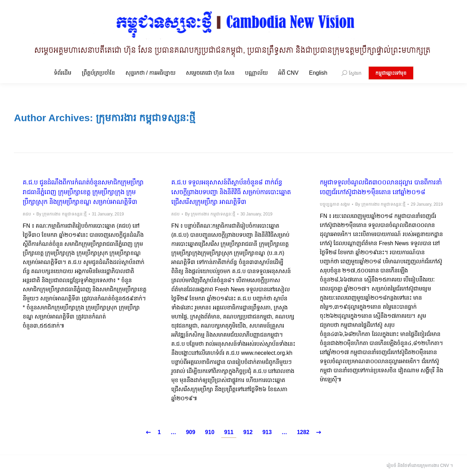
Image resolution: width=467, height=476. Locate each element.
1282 (303, 432)
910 (210, 432)
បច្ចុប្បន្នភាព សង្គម (335, 204)
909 (191, 432)
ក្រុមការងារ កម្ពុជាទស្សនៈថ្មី (146, 118)
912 (248, 432)
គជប (27, 214)
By (62, 214)
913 (267, 432)
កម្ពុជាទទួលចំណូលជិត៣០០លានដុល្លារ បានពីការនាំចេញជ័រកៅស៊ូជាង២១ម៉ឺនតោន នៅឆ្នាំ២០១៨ (381, 187)
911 (229, 432)
